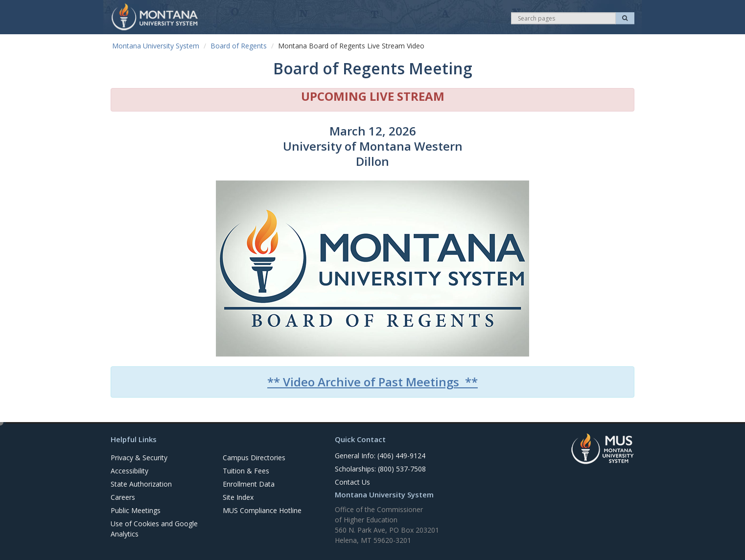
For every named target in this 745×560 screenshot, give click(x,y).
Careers (123, 497)
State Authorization (141, 484)
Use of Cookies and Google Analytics (154, 529)
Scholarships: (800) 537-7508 (380, 469)
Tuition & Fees (246, 471)
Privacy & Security (139, 458)
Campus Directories (254, 458)
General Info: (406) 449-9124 (380, 456)
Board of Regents (239, 46)
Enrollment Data (249, 484)
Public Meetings (136, 510)
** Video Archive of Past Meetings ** (372, 382)
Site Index (238, 497)
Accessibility (129, 471)
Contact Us (352, 482)
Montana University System (156, 46)
